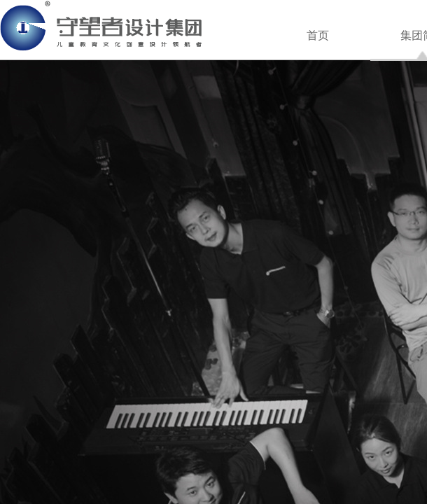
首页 (318, 35)
